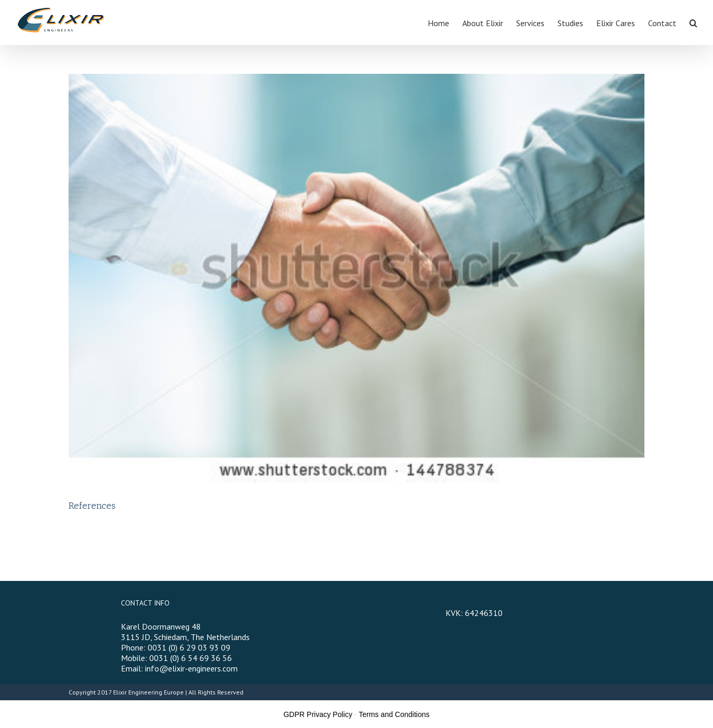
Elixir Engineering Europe (148, 692)
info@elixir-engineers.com (191, 668)
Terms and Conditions (394, 714)
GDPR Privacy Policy (317, 714)
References (92, 506)
